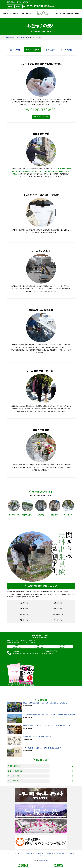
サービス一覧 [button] (26, 13)
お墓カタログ (31, 853)
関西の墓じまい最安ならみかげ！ (19, 2)
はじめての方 (19, 853)
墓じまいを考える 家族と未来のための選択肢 (37, 737)
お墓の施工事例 (61, 13)
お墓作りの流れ (32, 50)
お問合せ (78, 13)
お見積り (11, 6)
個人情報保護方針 (61, 853)
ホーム (10, 853)
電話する (59, 865)
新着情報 (70, 13)
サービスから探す (14, 776)
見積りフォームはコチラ (41, 117)
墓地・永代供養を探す (15, 771)
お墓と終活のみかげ (43, 861)
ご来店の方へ (49, 50)
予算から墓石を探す (15, 766)
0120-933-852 (35, 6)
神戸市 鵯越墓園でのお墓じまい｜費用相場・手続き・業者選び (42, 748)
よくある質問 (66, 50)
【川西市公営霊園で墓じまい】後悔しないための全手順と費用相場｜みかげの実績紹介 (49, 714)
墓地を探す (16, 13)
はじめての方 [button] (6, 13)
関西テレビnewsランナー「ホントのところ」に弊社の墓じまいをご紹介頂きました (48, 726)
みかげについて (13, 781)
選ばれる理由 (15, 50)
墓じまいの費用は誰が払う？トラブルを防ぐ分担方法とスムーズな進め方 (45, 703)
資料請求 (19, 6)
